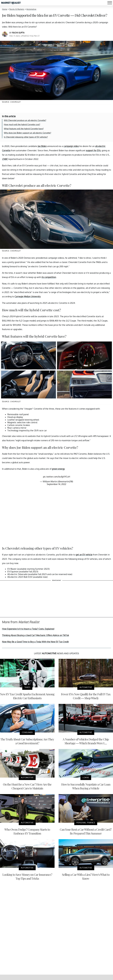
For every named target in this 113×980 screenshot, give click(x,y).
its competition (49, 277)
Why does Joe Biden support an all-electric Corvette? (27, 133)
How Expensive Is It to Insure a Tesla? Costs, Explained (28, 629)
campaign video (71, 146)
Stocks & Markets (17, 9)
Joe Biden (42, 146)
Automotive (31, 9)
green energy (58, 469)
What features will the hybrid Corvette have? (24, 129)
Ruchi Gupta (18, 33)
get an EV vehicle (84, 555)
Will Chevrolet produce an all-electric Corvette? (25, 120)
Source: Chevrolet (11, 102)
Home (5, 9)
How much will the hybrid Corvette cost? (22, 124)
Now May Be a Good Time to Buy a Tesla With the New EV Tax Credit (35, 642)
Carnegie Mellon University (28, 297)
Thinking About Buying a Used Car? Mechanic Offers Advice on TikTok (35, 635)
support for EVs (93, 150)
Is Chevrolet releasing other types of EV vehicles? (26, 137)
